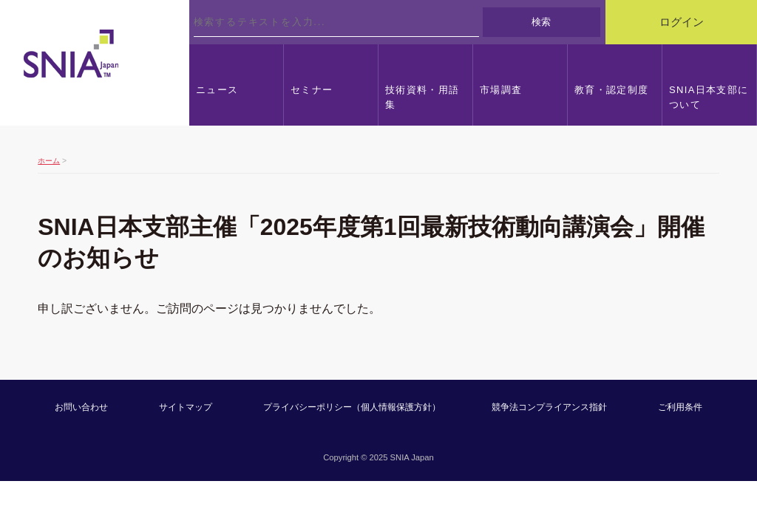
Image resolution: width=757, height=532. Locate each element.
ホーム (49, 161)
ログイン (682, 22)
